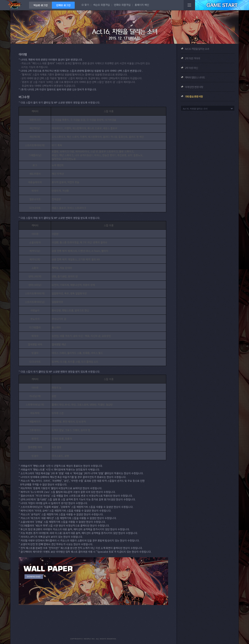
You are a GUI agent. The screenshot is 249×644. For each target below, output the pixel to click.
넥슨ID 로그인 (41, 5)
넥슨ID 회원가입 (101, 5)
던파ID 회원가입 (122, 5)
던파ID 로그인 (63, 5)
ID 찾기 (85, 5)
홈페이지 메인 (142, 5)
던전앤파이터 (15, 5)
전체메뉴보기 (189, 5)
